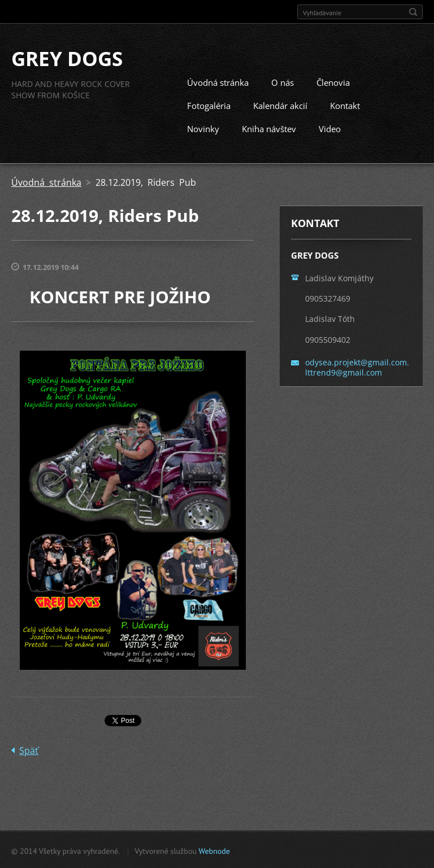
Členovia (333, 82)
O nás (283, 82)
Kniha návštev (269, 128)
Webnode (214, 850)
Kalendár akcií (280, 105)
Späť (29, 750)
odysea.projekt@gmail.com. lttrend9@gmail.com (357, 366)
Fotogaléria (209, 105)
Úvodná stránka (218, 82)
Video (330, 128)
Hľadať (413, 12)
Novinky (203, 128)
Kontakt (345, 105)
